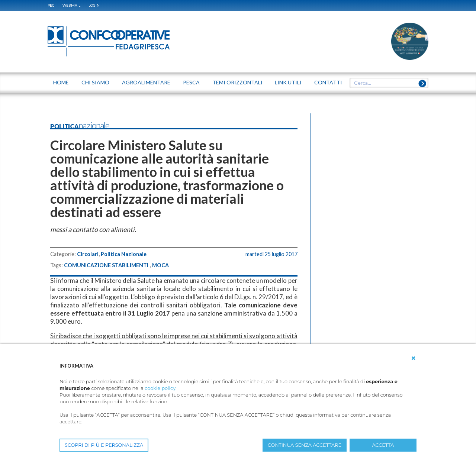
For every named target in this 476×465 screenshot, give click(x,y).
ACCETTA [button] (383, 445)
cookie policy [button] (160, 388)
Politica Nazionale (124, 254)
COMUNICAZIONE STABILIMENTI (106, 265)
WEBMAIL (71, 5)
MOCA (160, 265)
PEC (51, 5)
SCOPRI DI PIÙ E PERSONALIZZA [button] (104, 445)
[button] (414, 358)
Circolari (88, 254)
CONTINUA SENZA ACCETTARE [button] (305, 445)
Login (94, 5)
